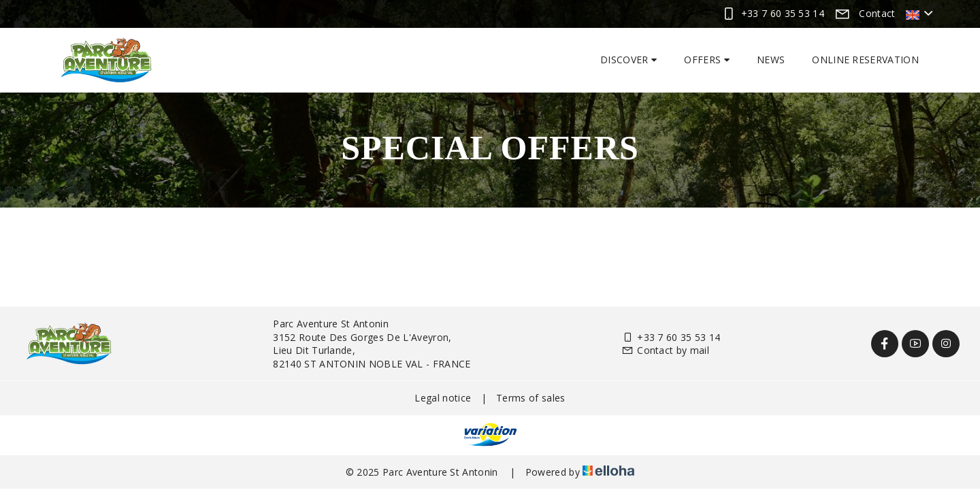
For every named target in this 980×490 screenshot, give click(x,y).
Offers (707, 60)
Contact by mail (665, 350)
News (771, 60)
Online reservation (865, 60)
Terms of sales (530, 398)
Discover (628, 60)
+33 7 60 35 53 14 (671, 337)
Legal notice (443, 398)
